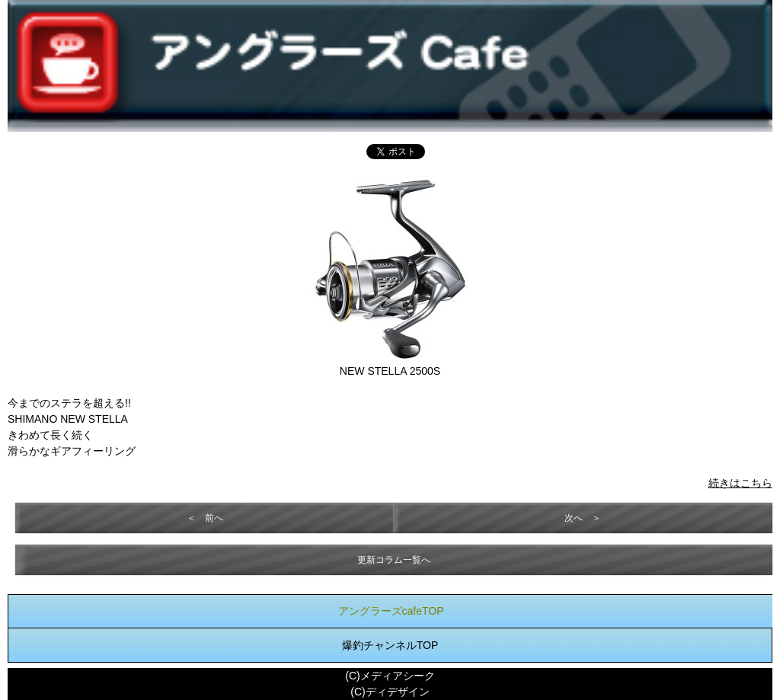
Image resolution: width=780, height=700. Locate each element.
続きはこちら (740, 483)
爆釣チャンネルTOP (390, 645)
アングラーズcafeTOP (391, 611)
